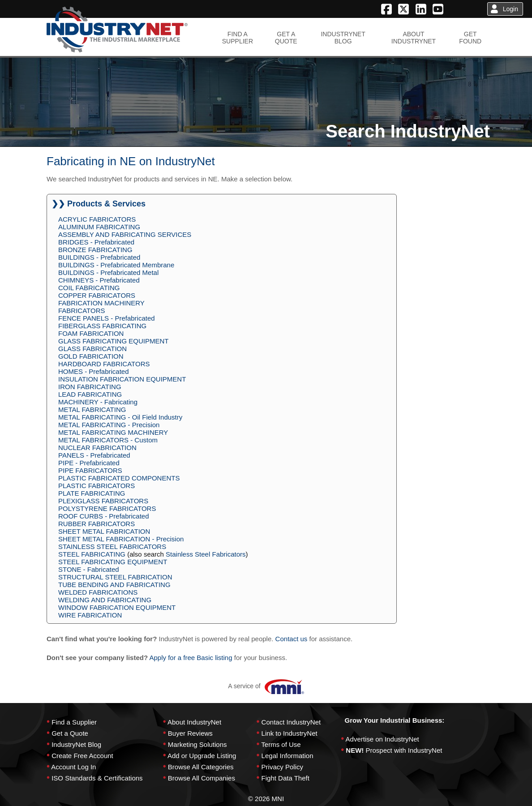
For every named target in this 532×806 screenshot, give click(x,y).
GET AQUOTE (286, 38)
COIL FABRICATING (89, 288)
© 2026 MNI (266, 799)
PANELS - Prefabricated (94, 455)
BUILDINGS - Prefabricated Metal (108, 272)
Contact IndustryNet (291, 722)
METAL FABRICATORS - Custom (108, 440)
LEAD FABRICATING (90, 394)
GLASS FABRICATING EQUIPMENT (113, 341)
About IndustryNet (194, 722)
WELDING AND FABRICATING (105, 600)
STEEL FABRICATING (92, 554)
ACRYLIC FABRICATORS (97, 219)
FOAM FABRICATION (91, 333)
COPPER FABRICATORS (97, 295)
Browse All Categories (201, 767)
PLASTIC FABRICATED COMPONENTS (119, 478)
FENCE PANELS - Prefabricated (107, 318)
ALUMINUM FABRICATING (99, 227)
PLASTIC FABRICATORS (97, 486)
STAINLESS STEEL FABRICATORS (112, 547)
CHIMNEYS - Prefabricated (99, 280)
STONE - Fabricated (89, 569)
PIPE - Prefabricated (89, 463)
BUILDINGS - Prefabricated (99, 257)
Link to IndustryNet (290, 733)
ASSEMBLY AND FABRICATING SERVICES (125, 234)
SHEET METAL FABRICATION (104, 531)
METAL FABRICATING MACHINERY (113, 432)
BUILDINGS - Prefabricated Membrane (116, 265)
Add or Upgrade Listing (202, 756)
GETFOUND (470, 38)
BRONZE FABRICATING (95, 250)
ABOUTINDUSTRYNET (414, 38)
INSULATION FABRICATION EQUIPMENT (122, 379)
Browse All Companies (202, 778)
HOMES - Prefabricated (94, 371)
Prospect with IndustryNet (404, 750)
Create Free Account (82, 756)
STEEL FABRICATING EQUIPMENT (113, 562)
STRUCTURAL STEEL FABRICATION (115, 577)
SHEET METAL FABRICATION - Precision (121, 539)
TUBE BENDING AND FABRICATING (114, 585)
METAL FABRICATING (92, 409)
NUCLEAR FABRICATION (97, 448)
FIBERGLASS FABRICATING (102, 326)
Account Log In (73, 767)
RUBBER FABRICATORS (97, 524)
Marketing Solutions (197, 744)
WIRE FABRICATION (90, 615)
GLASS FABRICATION (92, 349)
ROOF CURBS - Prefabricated (104, 516)
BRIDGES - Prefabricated (96, 242)
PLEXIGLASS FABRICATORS (103, 501)
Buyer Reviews (190, 733)
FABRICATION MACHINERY (101, 303)
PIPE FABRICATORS (90, 470)
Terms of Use (281, 744)
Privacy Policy (282, 767)
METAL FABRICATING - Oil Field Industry (120, 417)
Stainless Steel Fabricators (206, 554)
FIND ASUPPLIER (238, 38)
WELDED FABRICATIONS (98, 592)
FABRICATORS (82, 311)
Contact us (292, 639)
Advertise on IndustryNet (382, 739)
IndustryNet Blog (76, 744)
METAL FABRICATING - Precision (109, 425)
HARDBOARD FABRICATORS (104, 364)
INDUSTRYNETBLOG (343, 38)
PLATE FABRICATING (92, 493)
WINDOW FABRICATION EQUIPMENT (117, 607)
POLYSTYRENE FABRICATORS (107, 508)
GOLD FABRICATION (91, 356)
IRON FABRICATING (90, 387)
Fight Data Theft (285, 778)
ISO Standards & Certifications (97, 778)
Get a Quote (70, 733)
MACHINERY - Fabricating (98, 402)
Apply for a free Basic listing (191, 658)
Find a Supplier (74, 722)
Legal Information (287, 756)
